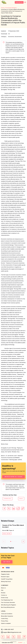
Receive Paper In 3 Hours (13, 477)
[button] (11, 541)
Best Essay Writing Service (8, 607)
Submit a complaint (6, 623)
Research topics (5, 577)
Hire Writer (19, 2)
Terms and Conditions (7, 614)
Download (8, 499)
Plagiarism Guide (5, 574)
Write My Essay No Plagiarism (8, 605)
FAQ (2, 590)
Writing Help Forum (6, 582)
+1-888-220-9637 (8, 629)
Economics (11, 37)
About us (3, 588)
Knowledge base (8, 572)
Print (21, 499)
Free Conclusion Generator (8, 603)
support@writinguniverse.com (12, 632)
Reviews (3, 593)
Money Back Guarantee (7, 616)
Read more (7, 534)
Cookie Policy (4, 619)
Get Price (7, 562)
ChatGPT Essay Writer (7, 579)
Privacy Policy (5, 621)
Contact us (4, 595)
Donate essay (5, 598)
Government (18, 37)
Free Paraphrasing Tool (7, 600)
